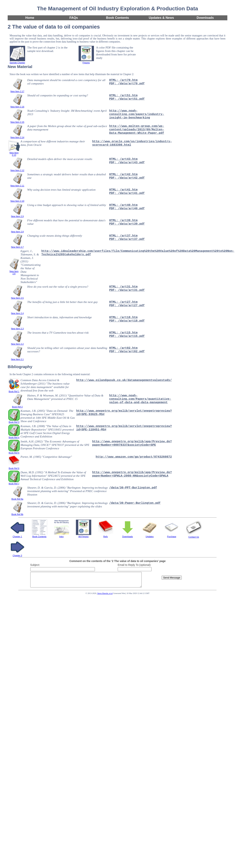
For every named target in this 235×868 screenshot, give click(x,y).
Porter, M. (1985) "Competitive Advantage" (46, 457)
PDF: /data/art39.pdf (127, 224)
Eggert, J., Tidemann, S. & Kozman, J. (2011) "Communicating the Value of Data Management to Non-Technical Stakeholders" (31, 266)
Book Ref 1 (14, 390)
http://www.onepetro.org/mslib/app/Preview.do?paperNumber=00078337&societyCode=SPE (132, 443)
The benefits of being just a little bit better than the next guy (62, 302)
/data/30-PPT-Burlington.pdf (133, 488)
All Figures (84, 535)
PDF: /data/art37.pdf (127, 239)
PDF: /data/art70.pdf (127, 84)
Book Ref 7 (14, 482)
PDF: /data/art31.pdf (127, 290)
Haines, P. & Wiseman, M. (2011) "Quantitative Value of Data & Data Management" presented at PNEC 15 (65, 397)
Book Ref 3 (14, 421)
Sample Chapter (17, 62)
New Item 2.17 (17, 90)
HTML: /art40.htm (123, 205)
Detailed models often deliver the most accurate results (60, 159)
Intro (62, 535)
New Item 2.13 (14, 153)
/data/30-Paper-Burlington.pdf (135, 503)
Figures (86, 62)
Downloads (205, 18)
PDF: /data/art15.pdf (127, 336)
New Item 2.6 (14, 271)
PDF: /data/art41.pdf (127, 193)
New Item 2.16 (17, 106)
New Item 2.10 (17, 200)
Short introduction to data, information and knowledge (60, 317)
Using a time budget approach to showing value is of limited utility (67, 205)
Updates (150, 535)
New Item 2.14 (17, 136)
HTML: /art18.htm (123, 317)
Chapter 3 (17, 554)
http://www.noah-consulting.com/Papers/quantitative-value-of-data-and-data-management (140, 399)
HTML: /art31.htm (123, 287)
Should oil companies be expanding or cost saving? (58, 95)
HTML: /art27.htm (123, 302)
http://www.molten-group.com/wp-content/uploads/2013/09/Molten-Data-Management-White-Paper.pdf (137, 130)
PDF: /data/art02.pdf (127, 351)
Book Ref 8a (17, 498)
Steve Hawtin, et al (105, 596)
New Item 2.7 (17, 246)
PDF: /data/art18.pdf (127, 321)
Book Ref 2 (17, 406)
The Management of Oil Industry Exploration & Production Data (117, 9)
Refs (106, 535)
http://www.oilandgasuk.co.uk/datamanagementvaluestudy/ (124, 380)
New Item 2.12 (17, 169)
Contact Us (194, 536)
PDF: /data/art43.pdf (127, 162)
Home (30, 18)
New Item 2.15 (17, 121)
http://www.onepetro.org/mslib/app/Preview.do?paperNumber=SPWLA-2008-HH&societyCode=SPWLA (132, 474)
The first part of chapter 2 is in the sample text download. (47, 49)
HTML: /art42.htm (123, 174)
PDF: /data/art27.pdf (127, 305)
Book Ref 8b (17, 513)
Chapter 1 (17, 535)
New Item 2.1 (17, 358)
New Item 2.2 (17, 343)
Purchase (172, 535)
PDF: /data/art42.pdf (127, 178)
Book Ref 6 (14, 467)
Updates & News (161, 18)
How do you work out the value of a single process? (58, 287)
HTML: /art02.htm (123, 348)
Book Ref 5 (14, 452)
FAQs (74, 18)
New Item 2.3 (17, 327)
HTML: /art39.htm (123, 220)
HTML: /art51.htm (123, 95)
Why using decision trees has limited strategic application (61, 190)
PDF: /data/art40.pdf (127, 208)
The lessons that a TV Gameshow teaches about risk (58, 333)
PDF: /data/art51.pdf (127, 99)
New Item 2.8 (17, 231)
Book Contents (117, 18)
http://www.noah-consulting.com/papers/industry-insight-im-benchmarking (137, 114)
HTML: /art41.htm (123, 190)
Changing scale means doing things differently (55, 236)
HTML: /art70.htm (123, 80)
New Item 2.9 (17, 215)
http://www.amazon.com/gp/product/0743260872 (134, 457)
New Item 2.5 (17, 297)
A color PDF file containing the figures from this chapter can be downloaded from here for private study (116, 53)
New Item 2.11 (17, 185)
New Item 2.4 (17, 312)
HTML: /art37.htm (123, 236)
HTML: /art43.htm (123, 159)
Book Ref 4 (14, 436)
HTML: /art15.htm (123, 333)
